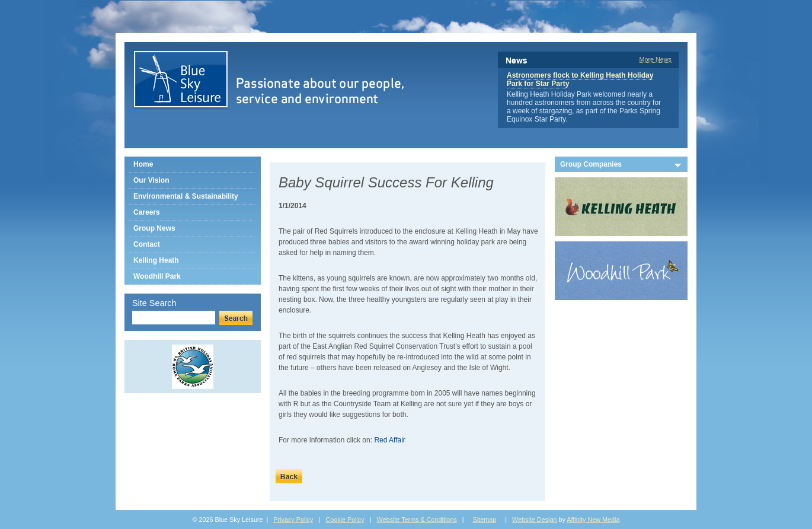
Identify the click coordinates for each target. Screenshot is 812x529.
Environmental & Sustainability (186, 196)
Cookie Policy (345, 520)
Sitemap (485, 520)
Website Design (534, 520)
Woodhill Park (157, 276)
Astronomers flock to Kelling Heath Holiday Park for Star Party (580, 79)
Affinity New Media (593, 520)
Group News (154, 228)
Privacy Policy (293, 520)
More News (655, 59)
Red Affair (389, 440)
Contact (147, 244)
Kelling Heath (156, 260)
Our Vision (151, 180)
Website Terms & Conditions (417, 520)
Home (143, 164)
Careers (147, 212)
